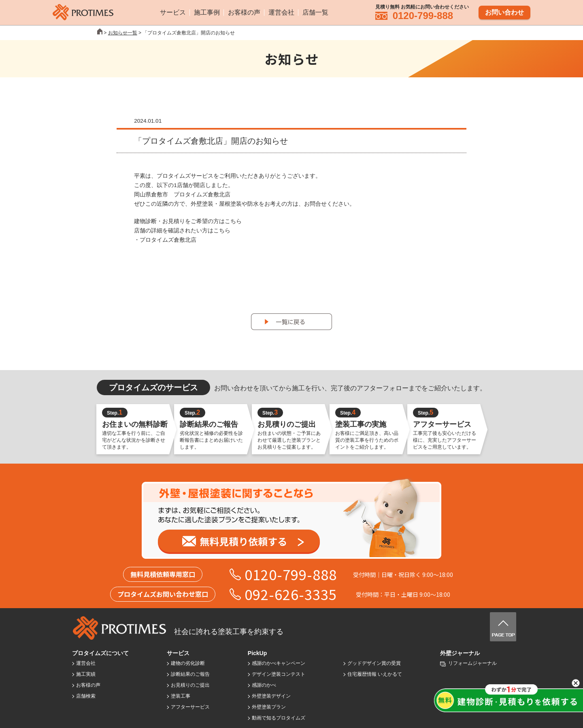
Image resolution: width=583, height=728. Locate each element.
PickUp (257, 653)
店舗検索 (86, 696)
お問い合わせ (504, 12)
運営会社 (281, 12)
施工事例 (207, 12)
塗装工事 (181, 696)
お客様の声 (244, 12)
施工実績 (86, 674)
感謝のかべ (264, 685)
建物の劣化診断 (188, 663)
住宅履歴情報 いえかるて (375, 674)
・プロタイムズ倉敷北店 (165, 240)
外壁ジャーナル (460, 653)
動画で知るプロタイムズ (279, 718)
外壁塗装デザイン (271, 696)
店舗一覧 (315, 12)
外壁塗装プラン (269, 707)
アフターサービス (190, 707)
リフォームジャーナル (472, 663)
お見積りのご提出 (190, 685)
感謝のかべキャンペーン (279, 663)
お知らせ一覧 (123, 33)
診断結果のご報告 (190, 674)
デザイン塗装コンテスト (279, 674)
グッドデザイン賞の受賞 (374, 663)
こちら (233, 221)
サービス (173, 12)
